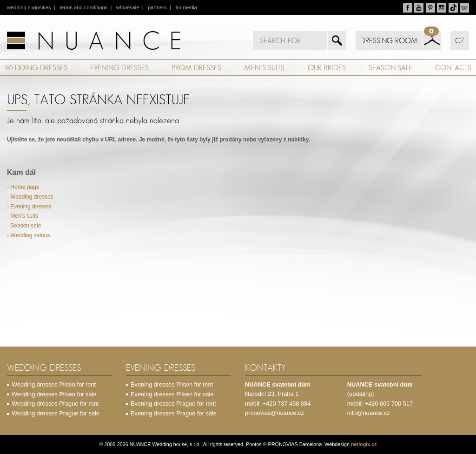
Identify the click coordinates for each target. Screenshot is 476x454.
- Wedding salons (29, 235)
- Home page (23, 187)
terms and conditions (83, 7)
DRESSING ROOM (389, 40)
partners (157, 7)
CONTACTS (453, 67)
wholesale (128, 7)
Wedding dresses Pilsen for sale (54, 394)
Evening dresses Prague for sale (174, 413)
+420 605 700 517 (389, 404)
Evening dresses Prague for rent (173, 404)
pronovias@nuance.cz (274, 413)
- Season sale (24, 226)
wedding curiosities (29, 7)
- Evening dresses (29, 207)
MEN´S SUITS (264, 67)
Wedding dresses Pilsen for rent (54, 384)
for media (186, 7)
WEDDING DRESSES (36, 67)
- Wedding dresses (30, 197)
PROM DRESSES (196, 67)
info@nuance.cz (369, 413)
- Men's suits (23, 216)
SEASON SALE (390, 67)
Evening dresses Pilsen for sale (172, 394)
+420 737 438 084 (287, 404)
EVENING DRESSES (119, 67)
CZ (460, 40)
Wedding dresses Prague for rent (55, 404)
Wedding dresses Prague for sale (56, 413)
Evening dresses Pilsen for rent (172, 384)
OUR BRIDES (327, 67)
